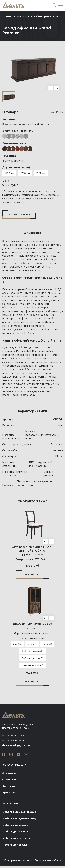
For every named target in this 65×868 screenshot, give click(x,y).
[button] (51, 88)
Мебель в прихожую (16, 826)
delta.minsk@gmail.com (17, 746)
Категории (10, 805)
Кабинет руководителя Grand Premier (26, 124)
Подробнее (32, 574)
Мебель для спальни (16, 846)
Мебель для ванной (15, 833)
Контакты (9, 787)
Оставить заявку (19, 214)
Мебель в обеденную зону (20, 820)
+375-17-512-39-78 (13, 740)
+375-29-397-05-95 (14, 735)
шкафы (33, 245)
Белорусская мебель (48, 862)
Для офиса (9, 773)
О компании (10, 780)
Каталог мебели (14, 765)
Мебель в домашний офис (20, 813)
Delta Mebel (28, 333)
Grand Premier (24, 358)
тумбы (58, 245)
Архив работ (11, 793)
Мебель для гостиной (17, 840)
